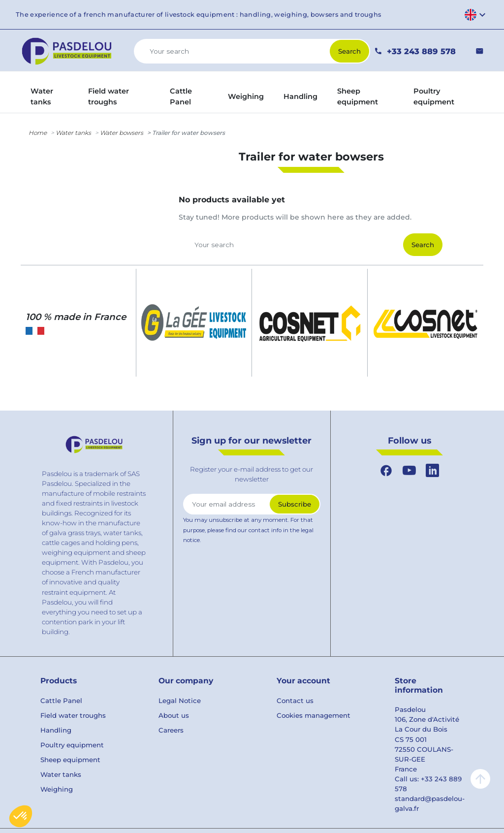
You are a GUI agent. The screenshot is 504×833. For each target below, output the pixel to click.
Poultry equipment (72, 745)
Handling (56, 730)
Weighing (57, 789)
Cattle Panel (61, 701)
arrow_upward (480, 779)
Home (38, 133)
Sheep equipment (70, 760)
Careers (171, 730)
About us (174, 715)
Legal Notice (180, 701)
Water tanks (73, 133)
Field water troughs (73, 715)
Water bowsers (122, 133)
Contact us (295, 701)
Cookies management (314, 715)
